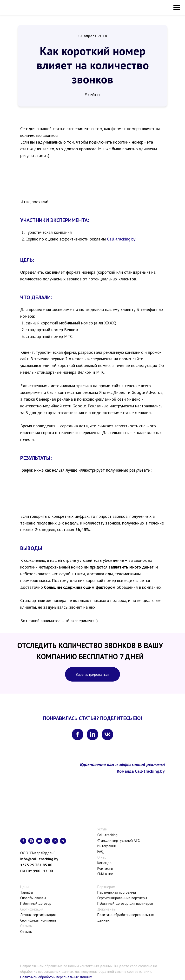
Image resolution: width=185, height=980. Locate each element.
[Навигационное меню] (177, 8)
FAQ (100, 851)
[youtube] (39, 841)
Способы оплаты (33, 898)
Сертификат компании (38, 920)
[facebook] (78, 734)
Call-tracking (107, 835)
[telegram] (63, 841)
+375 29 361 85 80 (36, 865)
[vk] (107, 734)
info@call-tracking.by (39, 859)
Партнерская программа (117, 892)
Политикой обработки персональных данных (56, 977)
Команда (104, 863)
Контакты (105, 868)
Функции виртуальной (115, 840)
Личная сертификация (38, 915)
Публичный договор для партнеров (125, 903)
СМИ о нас (105, 874)
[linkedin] (92, 734)
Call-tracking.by (121, 239)
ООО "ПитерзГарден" (37, 853)
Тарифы (26, 892)
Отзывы (26, 932)
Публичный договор (36, 903)
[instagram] (31, 841)
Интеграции (107, 846)
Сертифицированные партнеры (122, 898)
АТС (137, 840)
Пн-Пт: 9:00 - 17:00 (36, 871)
